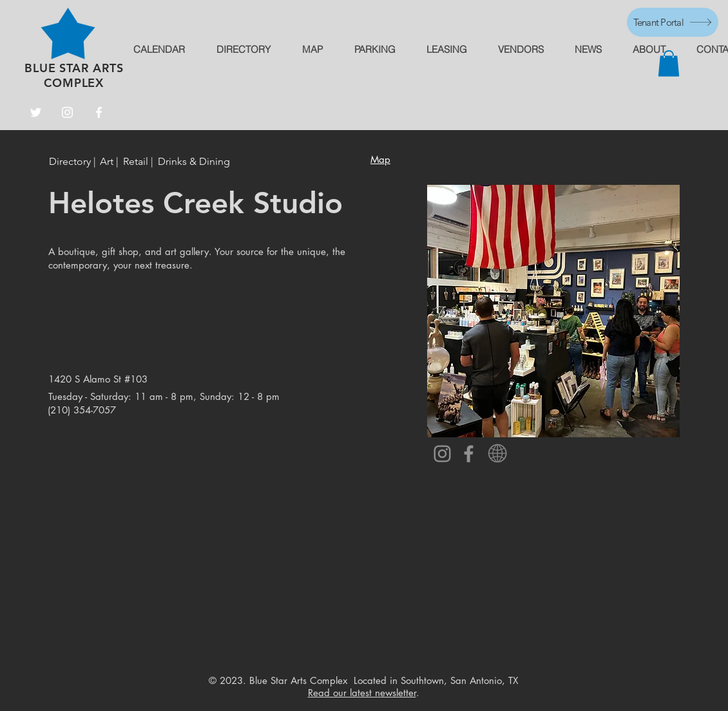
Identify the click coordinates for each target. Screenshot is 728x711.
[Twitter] (36, 112)
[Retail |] (139, 162)
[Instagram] (67, 112)
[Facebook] (99, 112)
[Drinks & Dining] (194, 162)
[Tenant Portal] (673, 22)
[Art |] (109, 162)
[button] (669, 63)
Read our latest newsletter (362, 693)
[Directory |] (74, 162)
